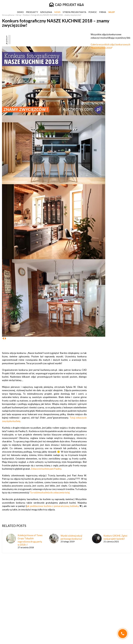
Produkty (32, 12)
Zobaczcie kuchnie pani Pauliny (46, 469)
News (57, 12)
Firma (103, 12)
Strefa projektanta (74, 12)
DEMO (20, 12)
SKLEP (112, 12)
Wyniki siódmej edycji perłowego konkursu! (71, 537)
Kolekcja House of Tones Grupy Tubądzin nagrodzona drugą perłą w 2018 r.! (30, 540)
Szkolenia (46, 12)
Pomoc (93, 12)
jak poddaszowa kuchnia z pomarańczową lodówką (53, 506)
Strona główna (8, 15)
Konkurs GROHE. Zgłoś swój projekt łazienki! (115, 537)
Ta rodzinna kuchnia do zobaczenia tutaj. (50, 492)
